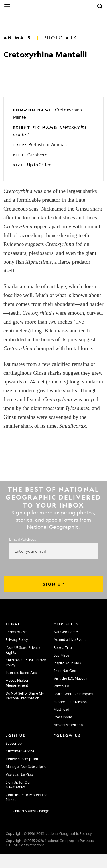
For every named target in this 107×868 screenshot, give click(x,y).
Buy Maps (61, 655)
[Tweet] (21, 74)
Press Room (63, 717)
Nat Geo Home (66, 632)
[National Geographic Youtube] (70, 755)
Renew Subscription (22, 759)
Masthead (62, 709)
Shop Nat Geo (65, 671)
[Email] (35, 74)
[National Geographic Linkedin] (58, 766)
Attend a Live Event (70, 639)
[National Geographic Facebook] (70, 743)
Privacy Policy (17, 639)
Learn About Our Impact (73, 694)
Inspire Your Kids (67, 663)
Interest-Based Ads (21, 673)
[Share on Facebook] (8, 74)
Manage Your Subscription (27, 766)
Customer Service (20, 751)
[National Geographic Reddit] (58, 778)
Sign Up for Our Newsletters (18, 785)
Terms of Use (16, 632)
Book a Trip (63, 647)
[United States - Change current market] (28, 811)
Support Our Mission (70, 702)
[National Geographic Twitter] (57, 755)
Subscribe (14, 743)
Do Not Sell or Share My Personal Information (25, 696)
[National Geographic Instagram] (57, 743)
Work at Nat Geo (19, 774)
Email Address (23, 539)
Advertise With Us (68, 725)
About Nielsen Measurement (17, 683)
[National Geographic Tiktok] (71, 766)
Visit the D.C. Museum (71, 678)
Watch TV (62, 686)
